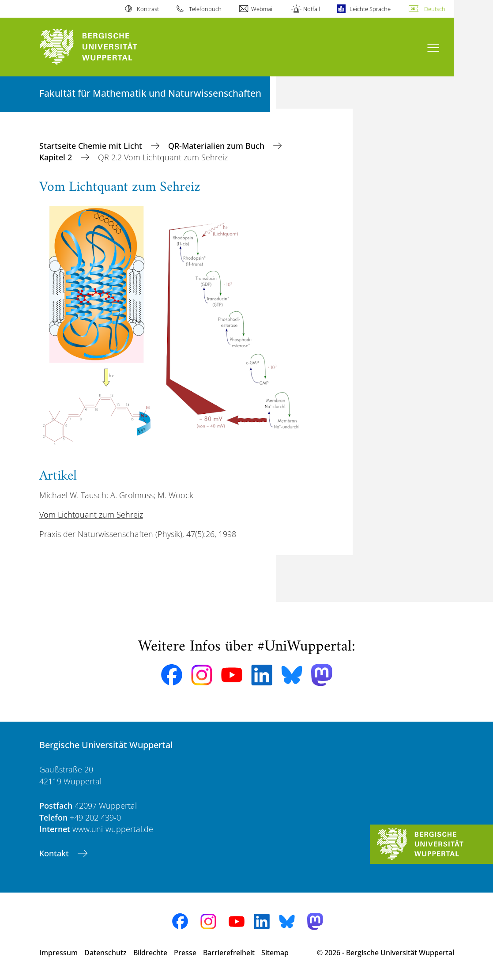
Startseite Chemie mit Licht (92, 146)
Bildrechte (150, 953)
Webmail (262, 9)
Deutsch (435, 9)
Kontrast (148, 9)
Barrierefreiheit (229, 953)
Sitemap (275, 953)
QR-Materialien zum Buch (217, 146)
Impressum (58, 953)
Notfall (312, 9)
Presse (185, 953)
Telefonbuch (205, 9)
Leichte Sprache (370, 9)
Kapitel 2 (57, 157)
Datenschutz (105, 953)
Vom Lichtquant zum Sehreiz (91, 515)
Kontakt (55, 853)
